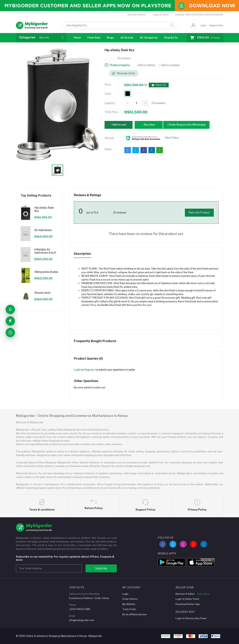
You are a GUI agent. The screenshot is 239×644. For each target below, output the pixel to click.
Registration (216, 25)
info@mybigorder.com (82, 620)
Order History (130, 599)
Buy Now (149, 125)
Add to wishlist (146, 65)
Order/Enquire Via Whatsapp (186, 125)
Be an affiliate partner (135, 614)
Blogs (110, 38)
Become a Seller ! (137, 15)
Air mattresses (43, 230)
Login (203, 25)
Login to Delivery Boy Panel (191, 618)
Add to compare (169, 65)
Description (82, 254)
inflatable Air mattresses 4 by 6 (45, 251)
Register (89, 370)
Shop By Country (174, 38)
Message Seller (124, 73)
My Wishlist (129, 604)
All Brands (127, 38)
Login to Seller (161, 15)
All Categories (149, 38)
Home (77, 38)
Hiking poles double (46, 272)
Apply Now (203, 594)
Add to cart (118, 125)
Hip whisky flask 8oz (44, 209)
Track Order (129, 609)
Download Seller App (188, 604)
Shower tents (42, 293)
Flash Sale (94, 38)
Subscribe (101, 568)
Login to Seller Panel (187, 599)
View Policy (172, 138)
